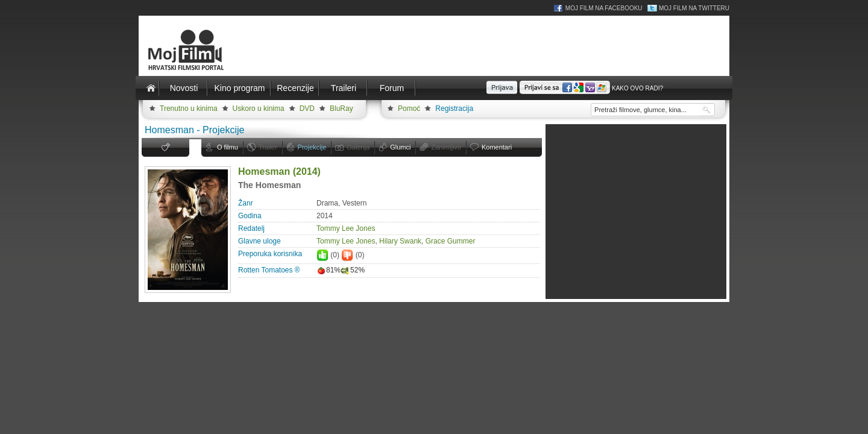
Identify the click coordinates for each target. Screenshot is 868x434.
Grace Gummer (451, 241)
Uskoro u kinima (259, 108)
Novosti (184, 88)
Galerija (358, 147)
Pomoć (409, 108)
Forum (392, 88)
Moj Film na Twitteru (694, 8)
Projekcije (312, 147)
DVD (307, 108)
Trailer (268, 147)
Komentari (497, 147)
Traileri (344, 88)
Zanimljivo (446, 147)
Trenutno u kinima (189, 108)
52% (353, 270)
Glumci (400, 147)
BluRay (341, 108)
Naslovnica (151, 88)
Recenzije (295, 88)
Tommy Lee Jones (346, 228)
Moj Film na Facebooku (604, 8)
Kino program (239, 88)
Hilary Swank (400, 241)
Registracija (454, 108)
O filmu (228, 147)
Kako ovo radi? (637, 88)
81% (329, 270)
